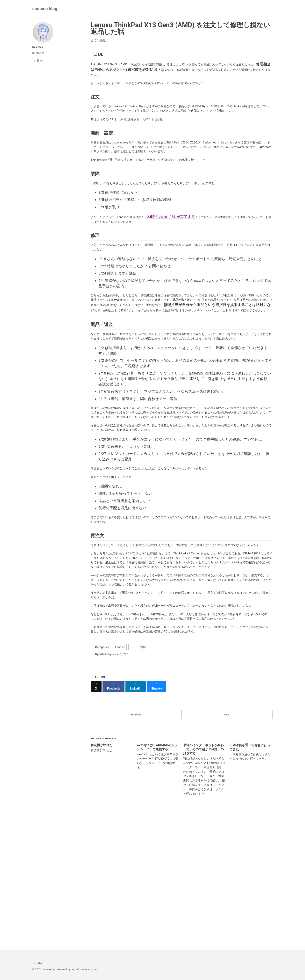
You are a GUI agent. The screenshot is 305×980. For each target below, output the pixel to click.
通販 (143, 776)
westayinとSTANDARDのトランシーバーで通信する (157, 876)
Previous (136, 841)
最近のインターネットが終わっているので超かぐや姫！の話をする (203, 878)
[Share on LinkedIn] (139, 814)
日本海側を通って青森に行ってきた (250, 876)
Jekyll (77, 969)
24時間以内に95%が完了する (185, 257)
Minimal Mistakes (94, 969)
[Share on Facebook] (115, 814)
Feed (38, 963)
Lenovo (120, 776)
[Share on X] (97, 814)
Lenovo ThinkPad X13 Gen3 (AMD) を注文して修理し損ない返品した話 (180, 28)
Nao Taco (39, 47)
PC (132, 776)
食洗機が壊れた (102, 874)
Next (227, 841)
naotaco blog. (45, 9)
